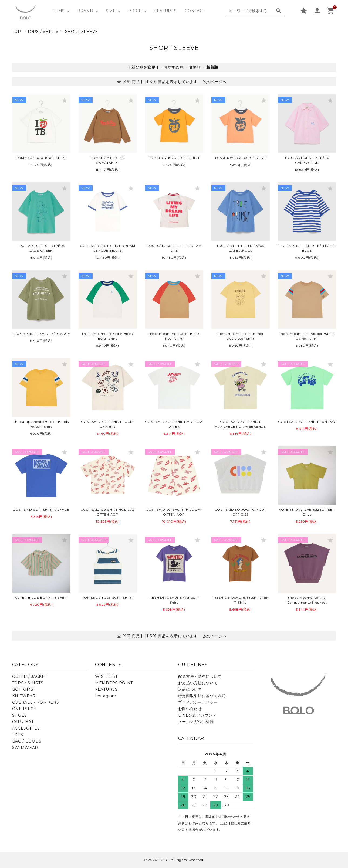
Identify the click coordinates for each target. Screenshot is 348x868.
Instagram (106, 696)
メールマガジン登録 (196, 722)
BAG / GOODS (27, 741)
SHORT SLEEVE (82, 32)
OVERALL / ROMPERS (36, 702)
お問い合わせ (190, 709)
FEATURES (165, 11)
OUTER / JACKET (30, 676)
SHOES (20, 715)
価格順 (195, 67)
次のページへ (215, 82)
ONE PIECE (24, 709)
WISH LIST (106, 676)
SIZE (111, 11)
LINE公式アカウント (197, 715)
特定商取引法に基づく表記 (202, 696)
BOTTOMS (23, 689)
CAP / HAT (23, 722)
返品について (190, 689)
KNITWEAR (24, 696)
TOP (17, 32)
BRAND (85, 11)
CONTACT (195, 11)
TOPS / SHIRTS (43, 32)
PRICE (135, 11)
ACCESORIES (26, 728)
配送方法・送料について (200, 676)
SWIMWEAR (25, 748)
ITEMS (58, 11)
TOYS (18, 735)
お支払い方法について (198, 683)
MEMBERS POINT (114, 683)
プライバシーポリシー (198, 702)
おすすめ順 (174, 67)
